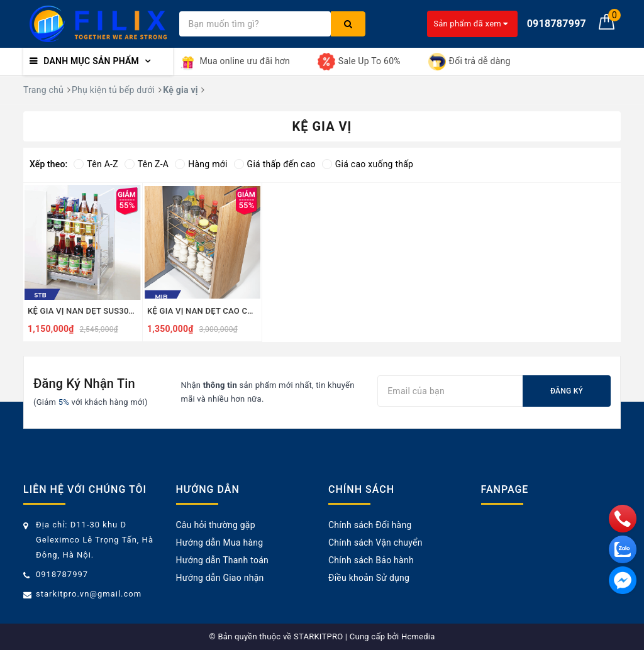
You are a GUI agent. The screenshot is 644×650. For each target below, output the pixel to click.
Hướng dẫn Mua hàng (220, 543)
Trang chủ (43, 90)
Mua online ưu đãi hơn (235, 62)
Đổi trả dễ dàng (469, 62)
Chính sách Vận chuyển (375, 543)
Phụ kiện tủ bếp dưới (113, 90)
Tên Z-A (147, 164)
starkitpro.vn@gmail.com (89, 594)
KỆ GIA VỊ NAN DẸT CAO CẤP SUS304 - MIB (202, 311)
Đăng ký (567, 391)
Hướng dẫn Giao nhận (220, 578)
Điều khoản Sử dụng (369, 578)
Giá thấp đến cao (275, 164)
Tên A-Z (96, 164)
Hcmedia (418, 636)
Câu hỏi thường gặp (216, 525)
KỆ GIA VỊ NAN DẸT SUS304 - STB (83, 311)
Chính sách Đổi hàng (370, 525)
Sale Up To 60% (359, 62)
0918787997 (62, 574)
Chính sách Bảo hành (371, 560)
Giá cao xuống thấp (368, 164)
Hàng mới (201, 164)
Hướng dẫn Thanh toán (223, 560)
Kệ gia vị (180, 90)
